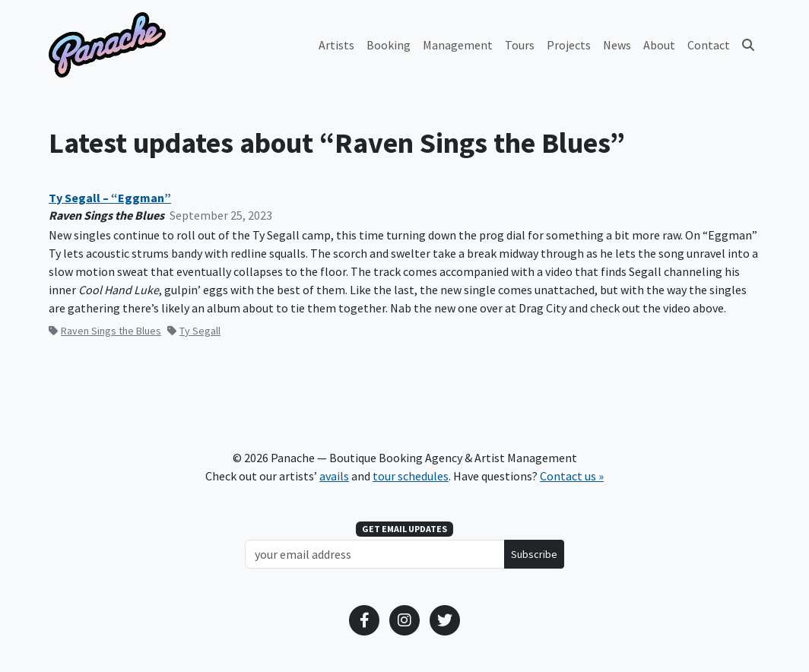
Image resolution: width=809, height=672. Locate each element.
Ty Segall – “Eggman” (110, 198)
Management (458, 45)
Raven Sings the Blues (105, 331)
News (617, 45)
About (659, 45)
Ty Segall (194, 331)
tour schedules (411, 476)
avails (334, 476)
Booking (389, 45)
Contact (709, 45)
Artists (336, 45)
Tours (520, 45)
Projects (569, 45)
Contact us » (572, 476)
